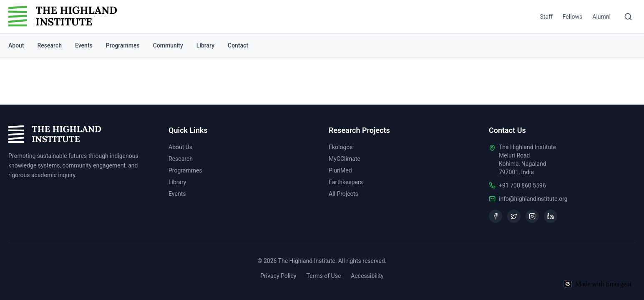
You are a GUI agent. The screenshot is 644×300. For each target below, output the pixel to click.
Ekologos (341, 147)
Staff (546, 17)
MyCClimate (345, 159)
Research (50, 45)
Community (168, 45)
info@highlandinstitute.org (533, 199)
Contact (238, 45)
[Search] (628, 17)
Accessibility (367, 276)
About (16, 45)
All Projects (343, 194)
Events (84, 45)
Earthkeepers (346, 182)
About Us (180, 147)
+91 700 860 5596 (522, 185)
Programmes (123, 45)
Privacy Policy (278, 276)
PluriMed (340, 170)
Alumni (601, 17)
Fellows (573, 17)
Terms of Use (323, 276)
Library (205, 45)
